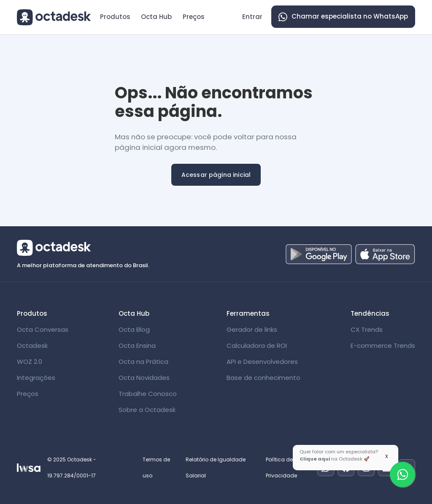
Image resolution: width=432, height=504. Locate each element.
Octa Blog (134, 329)
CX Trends (367, 329)
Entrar (252, 17)
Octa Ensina (137, 345)
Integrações (36, 378)
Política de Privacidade (281, 467)
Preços (194, 17)
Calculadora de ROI (257, 345)
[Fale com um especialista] (402, 474)
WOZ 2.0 (30, 362)
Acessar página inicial (216, 175)
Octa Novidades (144, 378)
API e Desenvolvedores (262, 362)
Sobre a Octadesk (147, 410)
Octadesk (32, 345)
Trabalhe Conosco (148, 394)
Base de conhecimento (263, 378)
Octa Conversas (43, 329)
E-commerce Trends (383, 345)
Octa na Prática (143, 362)
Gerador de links (252, 329)
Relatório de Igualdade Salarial (216, 467)
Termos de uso (156, 467)
